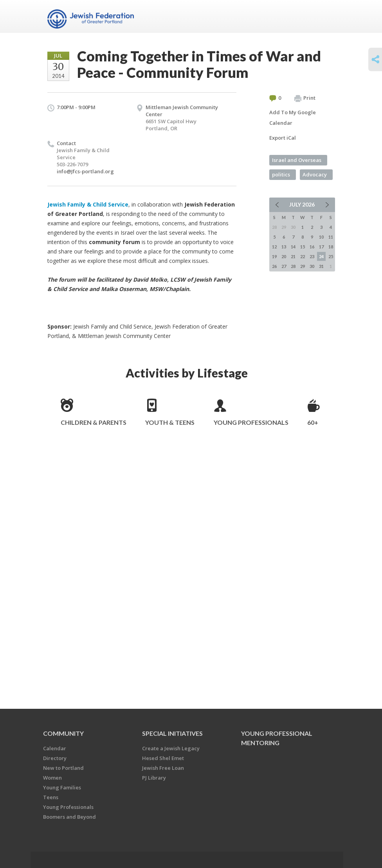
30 (312, 266)
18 (331, 247)
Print (305, 98)
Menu (326, 16)
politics (281, 174)
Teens (51, 797)
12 (274, 247)
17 (321, 247)
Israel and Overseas (297, 160)
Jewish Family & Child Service (88, 204)
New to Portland (63, 768)
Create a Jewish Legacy (171, 748)
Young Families (62, 787)
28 (293, 266)
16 (312, 247)
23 (312, 256)
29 (303, 266)
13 (284, 247)
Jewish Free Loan (163, 768)
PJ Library (154, 778)
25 (331, 256)
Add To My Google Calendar (293, 118)
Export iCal (283, 138)
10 (321, 237)
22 (303, 256)
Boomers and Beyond (69, 817)
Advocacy (315, 174)
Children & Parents (94, 422)
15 (303, 247)
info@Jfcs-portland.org (85, 171)
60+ (313, 422)
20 (284, 256)
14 (293, 247)
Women (52, 778)
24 (321, 256)
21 (293, 256)
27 (284, 266)
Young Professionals (251, 422)
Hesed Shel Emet (163, 758)
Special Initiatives (172, 733)
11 (331, 237)
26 (274, 266)
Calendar (55, 748)
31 (321, 266)
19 (274, 256)
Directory (55, 758)
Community (63, 733)
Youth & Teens (170, 422)
